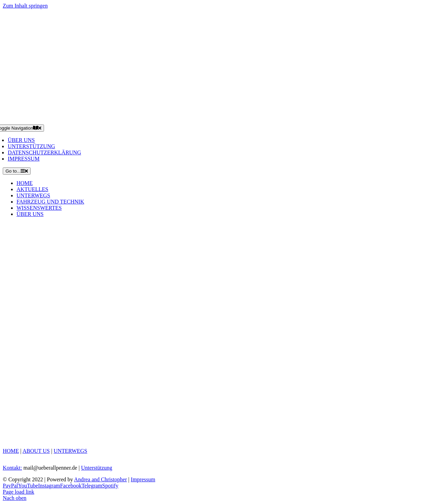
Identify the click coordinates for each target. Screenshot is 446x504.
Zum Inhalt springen (25, 6)
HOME (11, 451)
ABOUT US (36, 451)
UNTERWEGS (70, 451)
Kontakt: (12, 468)
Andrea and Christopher (100, 479)
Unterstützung (97, 468)
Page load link (19, 492)
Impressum (143, 479)
